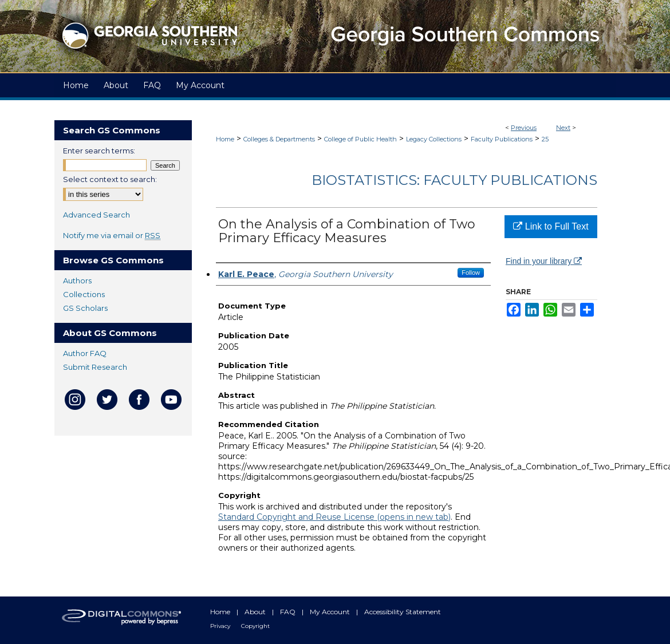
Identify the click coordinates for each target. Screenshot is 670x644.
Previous (524, 128)
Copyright (255, 626)
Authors (77, 280)
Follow (471, 272)
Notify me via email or (112, 235)
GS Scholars (85, 308)
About (256, 612)
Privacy (221, 626)
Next (563, 128)
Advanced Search (96, 215)
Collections (84, 294)
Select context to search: (110, 179)
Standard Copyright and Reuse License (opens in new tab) (334, 517)
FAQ (289, 612)
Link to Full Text (551, 226)
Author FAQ (85, 353)
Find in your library (544, 261)
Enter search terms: (99, 151)
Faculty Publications (502, 139)
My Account (331, 612)
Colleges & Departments (279, 139)
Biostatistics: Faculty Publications (454, 180)
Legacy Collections (434, 139)
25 (545, 139)
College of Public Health (360, 139)
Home (225, 139)
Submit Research (95, 367)
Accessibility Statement (403, 612)
